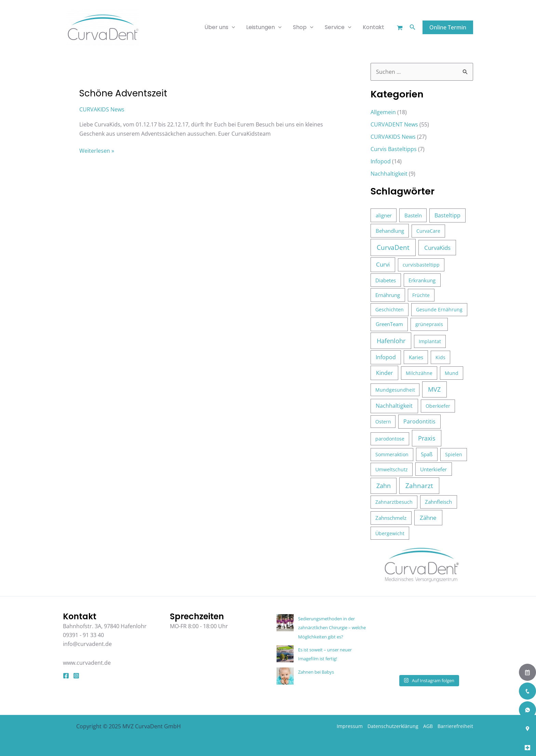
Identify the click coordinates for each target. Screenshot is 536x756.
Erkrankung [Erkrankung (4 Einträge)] (422, 280)
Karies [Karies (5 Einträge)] (416, 357)
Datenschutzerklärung (393, 726)
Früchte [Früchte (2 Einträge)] (421, 295)
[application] (233, 27)
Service (339, 27)
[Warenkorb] (400, 28)
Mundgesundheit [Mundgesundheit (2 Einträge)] (395, 390)
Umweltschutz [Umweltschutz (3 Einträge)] (392, 469)
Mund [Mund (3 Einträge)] (452, 373)
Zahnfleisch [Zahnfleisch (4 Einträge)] (438, 502)
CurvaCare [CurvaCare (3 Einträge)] (428, 231)
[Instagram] (76, 676)
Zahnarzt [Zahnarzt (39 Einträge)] (419, 485)
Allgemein (383, 112)
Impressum (350, 726)
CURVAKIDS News (102, 109)
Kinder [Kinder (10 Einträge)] (385, 373)
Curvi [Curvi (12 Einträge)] (383, 264)
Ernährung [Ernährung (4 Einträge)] (388, 295)
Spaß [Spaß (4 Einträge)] (427, 454)
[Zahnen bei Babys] (285, 676)
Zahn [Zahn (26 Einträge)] (384, 486)
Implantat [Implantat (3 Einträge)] (430, 341)
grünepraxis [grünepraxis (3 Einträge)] (429, 324)
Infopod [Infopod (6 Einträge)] (386, 357)
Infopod (381, 161)
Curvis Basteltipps (394, 149)
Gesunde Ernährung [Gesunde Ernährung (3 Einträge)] (439, 309)
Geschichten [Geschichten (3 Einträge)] (390, 309)
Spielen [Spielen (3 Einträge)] (454, 454)
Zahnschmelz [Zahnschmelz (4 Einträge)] (391, 518)
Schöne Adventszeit (123, 93)
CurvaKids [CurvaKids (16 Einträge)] (437, 248)
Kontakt (374, 27)
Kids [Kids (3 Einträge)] (440, 357)
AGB (428, 726)
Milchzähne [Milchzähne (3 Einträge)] (419, 373)
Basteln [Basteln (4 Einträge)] (413, 215)
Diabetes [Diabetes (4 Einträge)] (386, 280)
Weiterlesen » (97, 150)
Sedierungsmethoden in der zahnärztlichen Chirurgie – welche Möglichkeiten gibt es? (332, 628)
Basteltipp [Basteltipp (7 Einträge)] (447, 215)
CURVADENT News (394, 124)
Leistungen (266, 27)
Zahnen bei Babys (316, 672)
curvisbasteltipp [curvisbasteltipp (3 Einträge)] (421, 265)
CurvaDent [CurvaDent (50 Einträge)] (393, 247)
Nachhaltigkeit (389, 174)
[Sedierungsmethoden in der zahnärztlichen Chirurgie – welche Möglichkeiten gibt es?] (285, 623)
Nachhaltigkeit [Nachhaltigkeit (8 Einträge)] (394, 406)
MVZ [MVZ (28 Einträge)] (434, 389)
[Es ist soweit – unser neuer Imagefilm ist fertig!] (285, 654)
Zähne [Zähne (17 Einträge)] (428, 518)
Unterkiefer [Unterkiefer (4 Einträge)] (433, 469)
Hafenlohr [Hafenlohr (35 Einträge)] (391, 341)
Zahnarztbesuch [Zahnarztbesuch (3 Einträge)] (394, 502)
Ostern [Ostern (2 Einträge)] (383, 422)
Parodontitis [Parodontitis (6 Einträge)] (419, 421)
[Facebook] (66, 676)
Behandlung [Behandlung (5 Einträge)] (390, 231)
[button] (413, 27)
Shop (305, 27)
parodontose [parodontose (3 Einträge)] (390, 439)
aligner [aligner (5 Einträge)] (384, 215)
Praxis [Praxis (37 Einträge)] (427, 438)
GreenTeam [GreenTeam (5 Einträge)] (389, 324)
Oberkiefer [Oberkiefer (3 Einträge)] (438, 406)
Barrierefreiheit (455, 726)
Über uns (222, 27)
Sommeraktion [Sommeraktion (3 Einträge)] (392, 454)
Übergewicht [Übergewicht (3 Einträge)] (390, 533)
